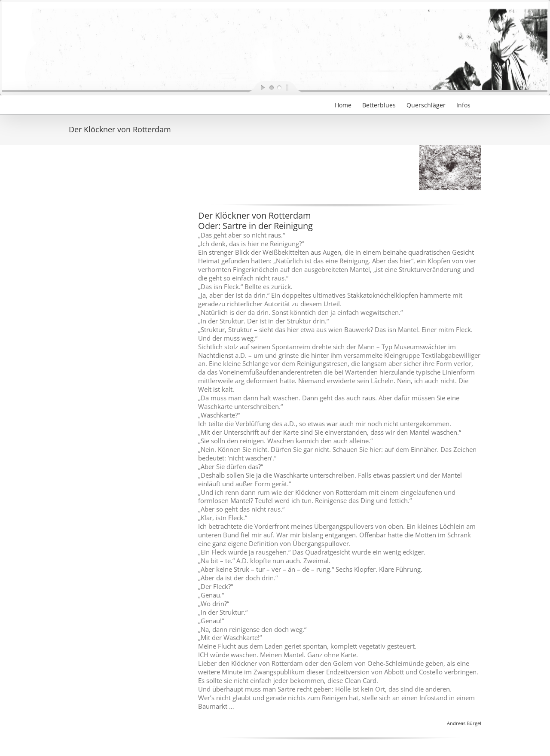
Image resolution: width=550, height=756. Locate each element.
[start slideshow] (256, 87)
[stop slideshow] (294, 87)
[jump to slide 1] (271, 87)
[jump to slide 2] (279, 87)
